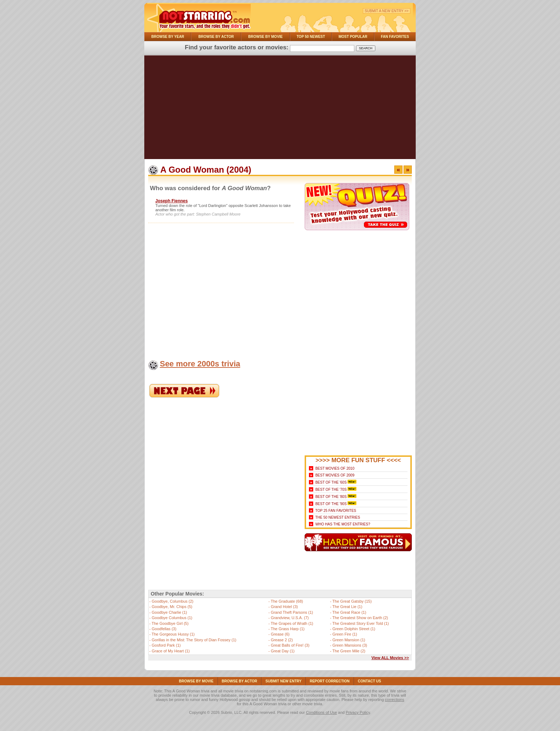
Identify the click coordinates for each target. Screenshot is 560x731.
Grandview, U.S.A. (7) (290, 618)
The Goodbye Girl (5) (170, 623)
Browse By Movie (266, 37)
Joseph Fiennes (172, 201)
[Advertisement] (280, 109)
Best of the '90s (331, 504)
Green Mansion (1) (349, 640)
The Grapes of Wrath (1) (292, 623)
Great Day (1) (283, 651)
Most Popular (353, 37)
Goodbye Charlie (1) (169, 612)
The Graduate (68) (287, 601)
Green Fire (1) (345, 634)
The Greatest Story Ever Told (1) (361, 623)
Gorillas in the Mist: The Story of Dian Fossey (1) (194, 640)
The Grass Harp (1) (288, 629)
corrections (395, 700)
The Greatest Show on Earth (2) (360, 618)
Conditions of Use (322, 712)
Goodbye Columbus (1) (172, 618)
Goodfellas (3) (164, 629)
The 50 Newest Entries (338, 517)
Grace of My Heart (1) (171, 651)
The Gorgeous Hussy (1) (173, 634)
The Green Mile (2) (349, 651)
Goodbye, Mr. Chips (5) (172, 607)
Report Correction (330, 681)
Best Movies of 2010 (335, 468)
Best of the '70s (331, 490)
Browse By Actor (216, 37)
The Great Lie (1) (347, 607)
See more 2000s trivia (200, 364)
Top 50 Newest (311, 37)
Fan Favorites (395, 37)
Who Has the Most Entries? (343, 524)
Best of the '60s (331, 482)
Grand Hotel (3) (284, 607)
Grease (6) (280, 634)
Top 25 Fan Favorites (336, 511)
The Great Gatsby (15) (352, 601)
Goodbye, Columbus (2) (173, 601)
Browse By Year (168, 37)
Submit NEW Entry (283, 681)
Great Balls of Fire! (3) (290, 645)
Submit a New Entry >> (387, 11)
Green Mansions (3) (350, 645)
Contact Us (369, 681)
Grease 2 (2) (282, 640)
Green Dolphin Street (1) (354, 629)
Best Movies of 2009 (335, 475)
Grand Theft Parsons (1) (292, 612)
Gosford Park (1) (166, 645)
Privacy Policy (358, 712)
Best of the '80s (331, 497)
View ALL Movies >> (390, 658)
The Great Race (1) (349, 612)
